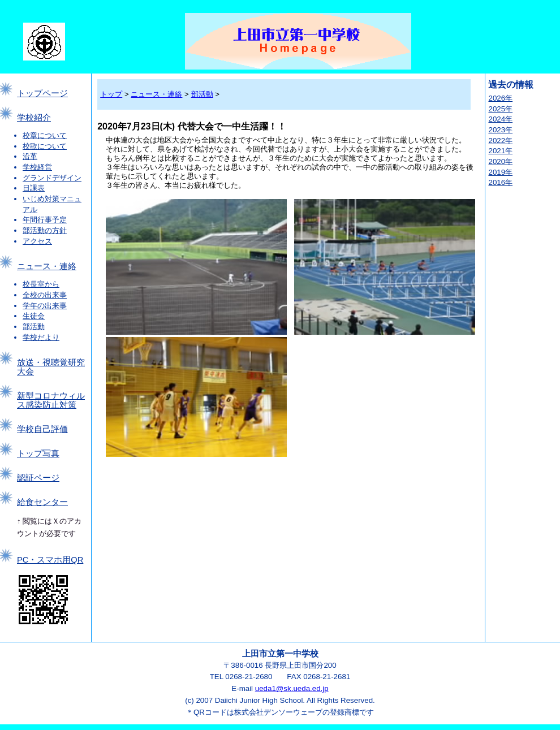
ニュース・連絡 (47, 266)
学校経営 (37, 167)
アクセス (37, 241)
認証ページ (38, 478)
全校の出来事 (45, 295)
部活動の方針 (45, 230)
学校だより (41, 337)
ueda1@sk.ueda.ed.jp (292, 688)
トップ (111, 94)
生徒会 (34, 316)
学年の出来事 (45, 306)
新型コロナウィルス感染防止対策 (51, 400)
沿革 (30, 156)
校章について (45, 135)
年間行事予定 (45, 220)
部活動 (34, 327)
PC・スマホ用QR (50, 560)
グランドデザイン (52, 178)
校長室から (41, 284)
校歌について (45, 146)
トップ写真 (38, 453)
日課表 (34, 188)
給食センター (42, 502)
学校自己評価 (42, 429)
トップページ (42, 93)
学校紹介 (34, 118)
